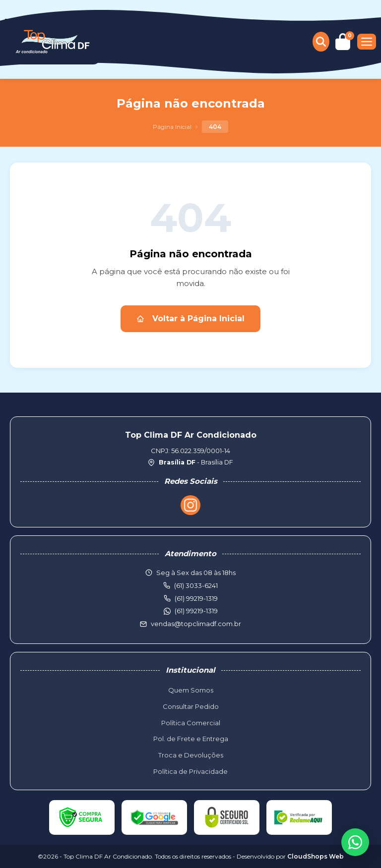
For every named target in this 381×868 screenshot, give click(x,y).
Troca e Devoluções (191, 755)
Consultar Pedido (191, 706)
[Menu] (367, 42)
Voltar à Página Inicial (190, 318)
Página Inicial (172, 127)
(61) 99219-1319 (196, 611)
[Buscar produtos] (321, 42)
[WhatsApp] (355, 842)
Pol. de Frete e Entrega (191, 739)
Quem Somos (191, 690)
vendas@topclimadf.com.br (196, 624)
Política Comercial (191, 723)
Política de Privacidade (190, 771)
